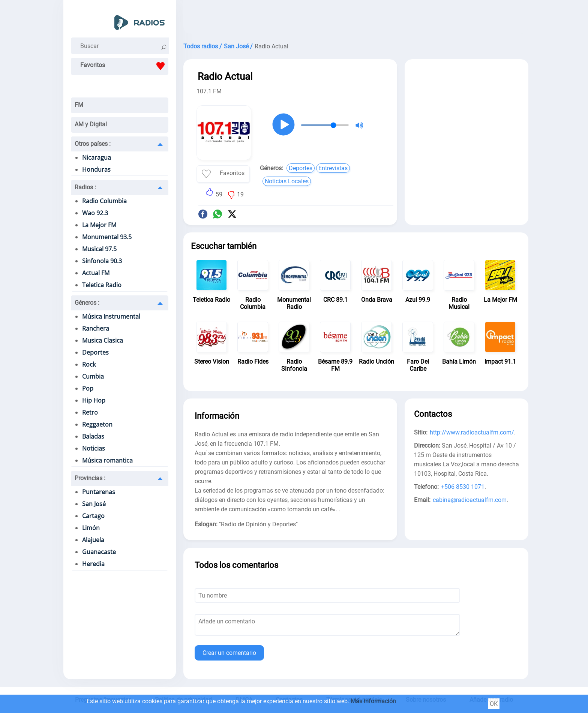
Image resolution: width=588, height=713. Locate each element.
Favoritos (124, 66)
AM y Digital (91, 124)
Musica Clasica (103, 340)
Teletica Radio (102, 285)
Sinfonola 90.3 (102, 261)
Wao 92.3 (95, 213)
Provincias (90, 478)
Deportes (95, 352)
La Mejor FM (99, 225)
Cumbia (93, 376)
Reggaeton (97, 424)
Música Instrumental (111, 316)
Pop (88, 388)
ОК (494, 704)
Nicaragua (97, 157)
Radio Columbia (104, 201)
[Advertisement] (356, 19)
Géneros (87, 303)
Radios (85, 187)
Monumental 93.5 (107, 237)
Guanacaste (99, 552)
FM (79, 105)
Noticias (94, 448)
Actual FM (96, 273)
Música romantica (107, 460)
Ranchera (96, 328)
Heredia (93, 564)
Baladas (93, 436)
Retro (90, 412)
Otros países (93, 144)
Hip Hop (94, 400)
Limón (91, 528)
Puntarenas (99, 492)
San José (94, 504)
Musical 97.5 (99, 249)
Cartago (93, 516)
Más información (373, 701)
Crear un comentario (229, 653)
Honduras (96, 169)
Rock (89, 364)
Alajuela (93, 540)
